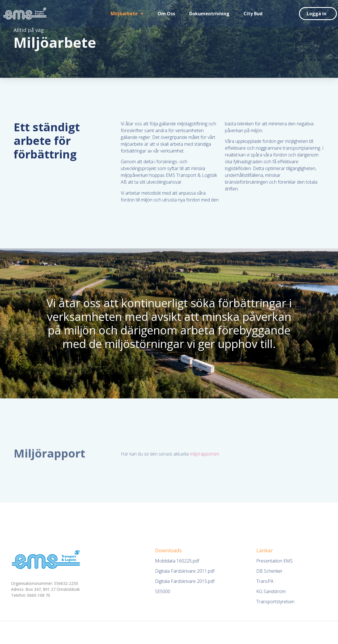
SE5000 (163, 591)
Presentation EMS (275, 561)
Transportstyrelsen (275, 602)
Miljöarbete (127, 14)
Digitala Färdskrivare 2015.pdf (185, 581)
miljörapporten (204, 454)
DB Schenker (269, 571)
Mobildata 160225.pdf (177, 561)
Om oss (166, 14)
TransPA (265, 581)
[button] (318, 14)
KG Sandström (271, 591)
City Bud (253, 14)
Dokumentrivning (209, 14)
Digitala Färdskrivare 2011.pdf (185, 571)
